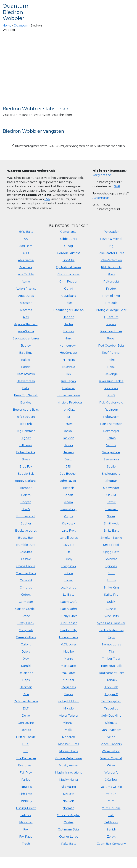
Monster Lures (68, 744)
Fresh (26, 844)
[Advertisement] (68, 73)
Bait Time (26, 353)
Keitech (69, 488)
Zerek (111, 837)
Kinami (69, 502)
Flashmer (26, 822)
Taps (111, 637)
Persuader (111, 232)
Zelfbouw (111, 822)
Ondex (69, 822)
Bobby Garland (26, 481)
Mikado (68, 709)
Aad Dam (26, 246)
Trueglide (111, 709)
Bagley (26, 346)
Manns (69, 659)
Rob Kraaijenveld (111, 403)
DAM (26, 659)
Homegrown (68, 346)
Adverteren (101, 198)
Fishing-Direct (26, 808)
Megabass (69, 687)
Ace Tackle (26, 274)
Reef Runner (111, 353)
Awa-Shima (26, 331)
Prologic (111, 303)
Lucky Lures (68, 616)
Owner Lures (69, 837)
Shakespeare (111, 474)
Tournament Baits (111, 673)
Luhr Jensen (68, 623)
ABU (26, 253)
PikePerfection (111, 260)
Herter (68, 324)
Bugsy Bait (26, 538)
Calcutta (26, 552)
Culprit (26, 644)
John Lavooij (68, 481)
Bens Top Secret (26, 395)
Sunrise (111, 609)
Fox (26, 829)
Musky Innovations (68, 773)
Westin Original (111, 758)
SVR (47, 199)
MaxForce (69, 673)
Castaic (26, 559)
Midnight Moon (68, 701)
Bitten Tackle (26, 452)
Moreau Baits (69, 751)
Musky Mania (68, 780)
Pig (111, 246)
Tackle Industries (111, 630)
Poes (111, 274)
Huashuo (68, 367)
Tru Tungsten (111, 701)
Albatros (26, 310)
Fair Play (26, 773)
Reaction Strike (111, 331)
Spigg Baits (111, 552)
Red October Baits (111, 346)
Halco (68, 303)
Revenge (111, 374)
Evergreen (26, 765)
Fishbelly (26, 801)
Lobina (69, 573)
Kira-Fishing (69, 509)
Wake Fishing (111, 751)
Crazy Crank (26, 623)
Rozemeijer (111, 431)
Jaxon (69, 445)
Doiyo (26, 716)
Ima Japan (68, 381)
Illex (68, 374)
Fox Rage (26, 837)
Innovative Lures (69, 395)
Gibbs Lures (68, 239)
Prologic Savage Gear (111, 310)
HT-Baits (69, 360)
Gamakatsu (68, 232)
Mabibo (69, 652)
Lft (68, 552)
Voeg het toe (102, 175)
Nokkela (69, 801)
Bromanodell (26, 516)
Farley (26, 780)
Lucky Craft (68, 602)
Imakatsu (69, 388)
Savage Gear (111, 452)
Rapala (111, 324)
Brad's (26, 509)
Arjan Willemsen (26, 324)
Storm (111, 580)
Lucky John (69, 609)
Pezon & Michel (111, 239)
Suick (111, 602)
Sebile (111, 467)
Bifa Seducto (26, 417)
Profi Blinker (111, 296)
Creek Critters (26, 637)
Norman (68, 808)
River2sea (111, 388)
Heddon (68, 317)
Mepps (68, 694)
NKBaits (68, 794)
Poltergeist (111, 282)
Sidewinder (111, 488)
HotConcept (69, 353)
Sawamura (111, 459)
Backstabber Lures (26, 338)
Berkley (26, 403)
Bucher (26, 523)
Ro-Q (111, 395)
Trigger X (111, 694)
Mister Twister (69, 716)
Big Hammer (26, 431)
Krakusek (69, 523)
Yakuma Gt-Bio (111, 787)
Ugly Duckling (111, 716)
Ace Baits (26, 267)
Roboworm (111, 417)
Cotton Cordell (26, 609)
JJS (68, 467)
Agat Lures (26, 296)
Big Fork (26, 424)
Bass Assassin (26, 374)
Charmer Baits (26, 573)
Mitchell (69, 723)
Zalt (111, 815)
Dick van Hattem (26, 701)
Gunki (69, 289)
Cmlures (26, 588)
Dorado (26, 730)
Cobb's (26, 595)
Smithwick (111, 523)
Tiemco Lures (111, 644)
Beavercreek (26, 381)
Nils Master (69, 787)
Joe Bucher (69, 474)
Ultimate (111, 723)
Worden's (111, 773)
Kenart (69, 495)
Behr (26, 388)
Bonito (26, 495)
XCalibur (111, 780)
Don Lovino (26, 723)
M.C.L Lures (68, 644)
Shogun (111, 481)
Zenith (111, 829)
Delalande (26, 673)
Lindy (69, 559)
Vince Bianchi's (111, 744)
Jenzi (69, 459)
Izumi (69, 424)
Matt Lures (69, 666)
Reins (111, 360)
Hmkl (68, 338)
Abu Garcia (26, 260)
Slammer (111, 509)
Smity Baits (111, 531)
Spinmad (111, 559)
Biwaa (26, 459)
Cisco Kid (26, 580)
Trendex (111, 680)
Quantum (21, 26)
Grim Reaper (68, 282)
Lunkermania (69, 637)
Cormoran (26, 602)
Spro (111, 573)
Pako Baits (69, 844)
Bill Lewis (26, 445)
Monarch (68, 737)
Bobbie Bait (26, 474)
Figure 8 (26, 787)
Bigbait (26, 438)
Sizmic (111, 502)
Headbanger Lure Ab (68, 310)
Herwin (68, 331)
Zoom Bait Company (111, 844)
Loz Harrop (69, 588)
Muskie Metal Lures (68, 758)
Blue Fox (26, 467)
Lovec (69, 580)
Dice (26, 694)
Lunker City (68, 630)
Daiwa (26, 652)
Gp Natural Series (68, 267)
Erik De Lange (26, 758)
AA (26, 239)
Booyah (26, 502)
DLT (26, 709)
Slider (111, 516)
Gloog (69, 246)
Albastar (26, 303)
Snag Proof (111, 545)
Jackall (69, 431)
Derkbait (26, 687)
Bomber (26, 488)
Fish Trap (26, 794)
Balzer (26, 360)
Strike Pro (111, 595)
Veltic (111, 737)
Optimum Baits (69, 829)
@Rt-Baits (26, 232)
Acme (26, 282)
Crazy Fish (26, 630)
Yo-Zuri (111, 794)
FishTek (26, 815)
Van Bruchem (111, 730)
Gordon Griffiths (68, 253)
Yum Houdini (111, 808)
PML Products (111, 267)
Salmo (111, 438)
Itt (69, 417)
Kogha (68, 516)
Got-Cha (69, 260)
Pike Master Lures (111, 253)
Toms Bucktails (111, 666)
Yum (111, 801)
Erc (26, 751)
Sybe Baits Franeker (111, 623)
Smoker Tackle (111, 538)
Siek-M (111, 495)
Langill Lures (68, 538)
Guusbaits (69, 296)
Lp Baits (68, 595)
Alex (26, 317)
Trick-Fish (111, 687)
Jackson (68, 438)
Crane (26, 616)
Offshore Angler (68, 815)
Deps (26, 680)
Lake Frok (69, 531)
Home (7, 26)
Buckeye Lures (26, 531)
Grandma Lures (68, 274)
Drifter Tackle (26, 737)
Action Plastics (26, 289)
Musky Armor (68, 765)
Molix (68, 730)
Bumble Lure (26, 545)
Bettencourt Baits (26, 410)
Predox (111, 289)
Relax (111, 367)
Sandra (111, 445)
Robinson (111, 410)
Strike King (111, 588)
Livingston (69, 566)
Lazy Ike (69, 545)
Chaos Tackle (26, 566)
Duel (26, 744)
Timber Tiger (111, 659)
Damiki (26, 666)
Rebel (111, 338)
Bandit (26, 367)
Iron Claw (68, 410)
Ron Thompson (111, 424)
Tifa (111, 652)
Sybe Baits (111, 616)
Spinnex (111, 566)
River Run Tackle (111, 381)
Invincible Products (68, 403)
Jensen (69, 452)
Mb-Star (69, 680)
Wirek (111, 765)
